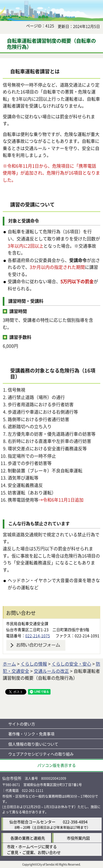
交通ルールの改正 (51, 671)
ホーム (9, 664)
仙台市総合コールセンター (32, 822)
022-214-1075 (38, 636)
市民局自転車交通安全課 (27, 623)
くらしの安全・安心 (71, 664)
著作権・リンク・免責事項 (31, 734)
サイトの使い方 (22, 724)
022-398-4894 (75, 822)
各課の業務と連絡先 (28, 838)
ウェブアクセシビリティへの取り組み (41, 754)
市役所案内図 (78, 838)
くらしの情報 (34, 664)
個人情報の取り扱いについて (33, 744)
